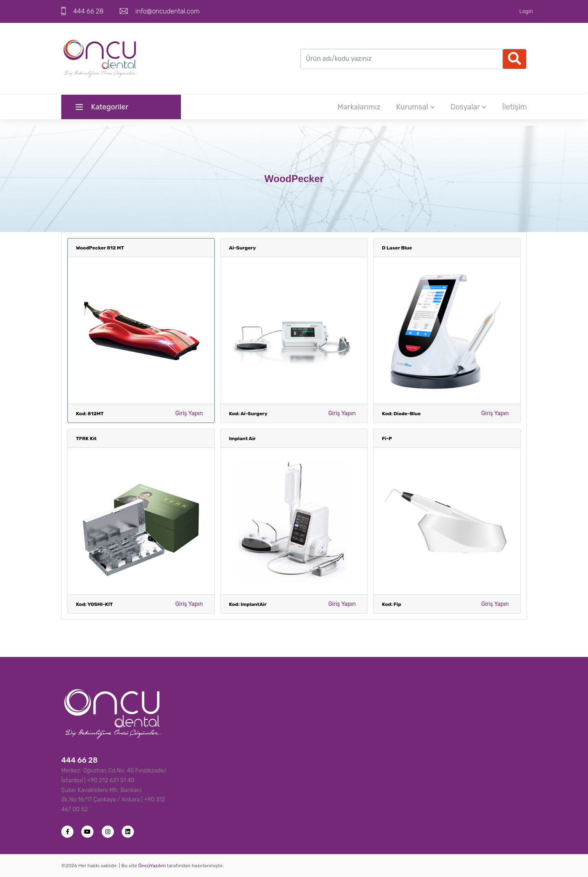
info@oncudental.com (168, 11)
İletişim (514, 107)
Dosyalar (468, 107)
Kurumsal (415, 107)
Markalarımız (359, 107)
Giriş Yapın (189, 413)
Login (526, 11)
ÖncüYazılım (152, 866)
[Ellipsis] (514, 59)
